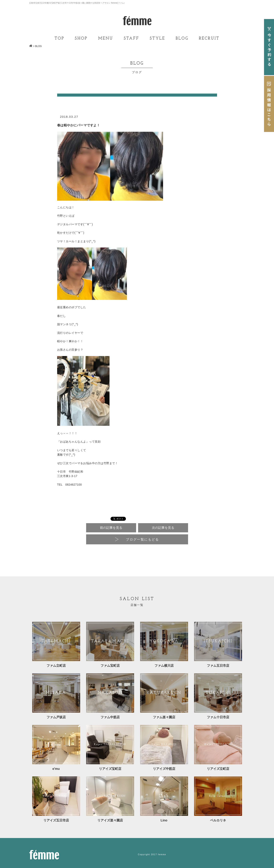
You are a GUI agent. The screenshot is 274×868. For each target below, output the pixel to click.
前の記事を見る (111, 528)
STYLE (157, 39)
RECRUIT (209, 39)
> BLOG (37, 46)
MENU (106, 39)
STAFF (131, 39)
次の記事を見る (163, 528)
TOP (59, 39)
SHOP (81, 39)
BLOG (182, 39)
